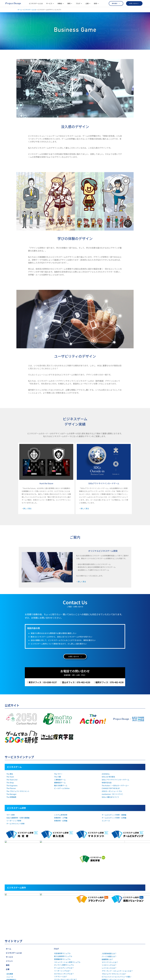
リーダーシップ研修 (14, 821)
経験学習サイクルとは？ (63, 949)
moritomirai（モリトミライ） (113, 794)
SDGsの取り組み (13, 932)
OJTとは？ (58, 934)
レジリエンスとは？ (109, 917)
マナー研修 (11, 815)
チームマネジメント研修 (15, 824)
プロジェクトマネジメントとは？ (114, 923)
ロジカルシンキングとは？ (64, 923)
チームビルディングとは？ (64, 917)
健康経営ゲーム (60, 783)
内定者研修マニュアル (62, 903)
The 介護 (57, 777)
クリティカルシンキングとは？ (66, 929)
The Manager (11, 794)
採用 (8, 942)
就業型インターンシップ (15, 947)
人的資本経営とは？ (109, 903)
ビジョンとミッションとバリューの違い (116, 926)
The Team (10, 777)
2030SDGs (106, 774)
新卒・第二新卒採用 (14, 950)
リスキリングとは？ (109, 914)
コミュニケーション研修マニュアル (67, 911)
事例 (8, 914)
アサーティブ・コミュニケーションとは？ (117, 920)
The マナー (58, 774)
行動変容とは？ (60, 952)
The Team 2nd (12, 780)
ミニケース (106, 821)
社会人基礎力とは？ (62, 932)
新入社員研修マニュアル (63, 906)
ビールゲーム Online (62, 788)
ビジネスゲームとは (30, 10)
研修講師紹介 (11, 929)
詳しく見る (27, 508)
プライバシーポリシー (15, 935)
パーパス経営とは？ (109, 906)
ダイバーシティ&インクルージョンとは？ (117, 935)
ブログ (56, 898)
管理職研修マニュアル (62, 908)
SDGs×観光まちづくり (110, 797)
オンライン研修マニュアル (64, 914)
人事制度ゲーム (60, 780)
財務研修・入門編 (61, 818)
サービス (9, 906)
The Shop (10, 783)
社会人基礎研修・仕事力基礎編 (18, 818)
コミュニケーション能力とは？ (66, 946)
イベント (9, 910)
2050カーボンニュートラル (112, 791)
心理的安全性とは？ (62, 969)
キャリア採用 (11, 953)
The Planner (11, 788)
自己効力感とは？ (61, 958)
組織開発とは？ (107, 909)
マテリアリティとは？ (110, 911)
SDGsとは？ (106, 943)
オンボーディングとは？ (63, 960)
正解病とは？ (59, 943)
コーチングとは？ (61, 963)
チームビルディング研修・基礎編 (114, 815)
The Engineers (12, 785)
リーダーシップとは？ (62, 920)
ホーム (20, 10)
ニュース (10, 926)
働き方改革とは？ (61, 955)
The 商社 (10, 774)
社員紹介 (10, 956)
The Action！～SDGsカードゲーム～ (115, 785)
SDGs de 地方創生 (108, 777)
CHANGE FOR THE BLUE (111, 788)
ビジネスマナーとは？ (62, 937)
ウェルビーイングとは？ (111, 932)
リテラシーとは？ (61, 926)
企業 (8, 918)
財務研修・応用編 (61, 821)
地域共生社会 (107, 783)
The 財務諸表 (11, 797)
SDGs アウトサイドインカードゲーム (115, 780)
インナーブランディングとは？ (113, 937)
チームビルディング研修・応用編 (114, 818)
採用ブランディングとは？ (112, 940)
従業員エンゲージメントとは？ (113, 929)
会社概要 (10, 923)
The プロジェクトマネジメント (18, 791)
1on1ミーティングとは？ (63, 966)
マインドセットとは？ (62, 940)
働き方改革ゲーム (61, 785)
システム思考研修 (61, 815)
